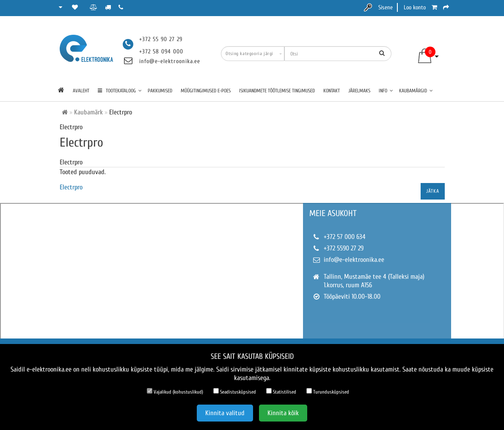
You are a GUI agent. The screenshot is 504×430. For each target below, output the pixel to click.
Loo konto (415, 7)
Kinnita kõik (283, 413)
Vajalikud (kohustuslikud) (175, 391)
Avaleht (81, 91)
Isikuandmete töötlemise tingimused (277, 91)
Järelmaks (359, 91)
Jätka (433, 191)
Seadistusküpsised (235, 391)
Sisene (386, 7)
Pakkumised (160, 91)
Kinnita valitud (225, 413)
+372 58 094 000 (161, 51)
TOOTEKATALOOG (120, 91)
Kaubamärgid (416, 91)
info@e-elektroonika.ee (170, 61)
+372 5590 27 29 (344, 248)
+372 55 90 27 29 (161, 39)
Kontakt (332, 91)
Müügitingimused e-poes (206, 91)
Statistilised (281, 391)
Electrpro (71, 187)
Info (386, 91)
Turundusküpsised (328, 391)
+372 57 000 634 (345, 237)
